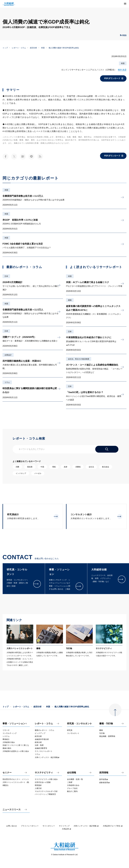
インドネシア (21, 473)
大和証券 (67, 829)
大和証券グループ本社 (113, 826)
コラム (7, 382)
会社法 (91, 467)
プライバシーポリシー (30, 826)
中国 (42, 467)
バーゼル (38, 473)
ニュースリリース (12, 810)
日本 (6, 276)
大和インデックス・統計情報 (86, 826)
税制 (70, 300)
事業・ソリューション (14, 724)
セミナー (7, 773)
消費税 (78, 467)
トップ (5, 48)
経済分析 (34, 48)
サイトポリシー (49, 826)
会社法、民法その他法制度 (79, 359)
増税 (54, 467)
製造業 (30, 467)
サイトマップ (64, 826)
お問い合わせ (12, 826)
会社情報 (72, 773)
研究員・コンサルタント (79, 724)
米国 (43, 48)
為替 (66, 467)
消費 (17, 467)
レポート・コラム (19, 48)
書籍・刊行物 (106, 724)
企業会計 (8, 355)
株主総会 (106, 467)
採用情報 (104, 773)
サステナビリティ (44, 773)
